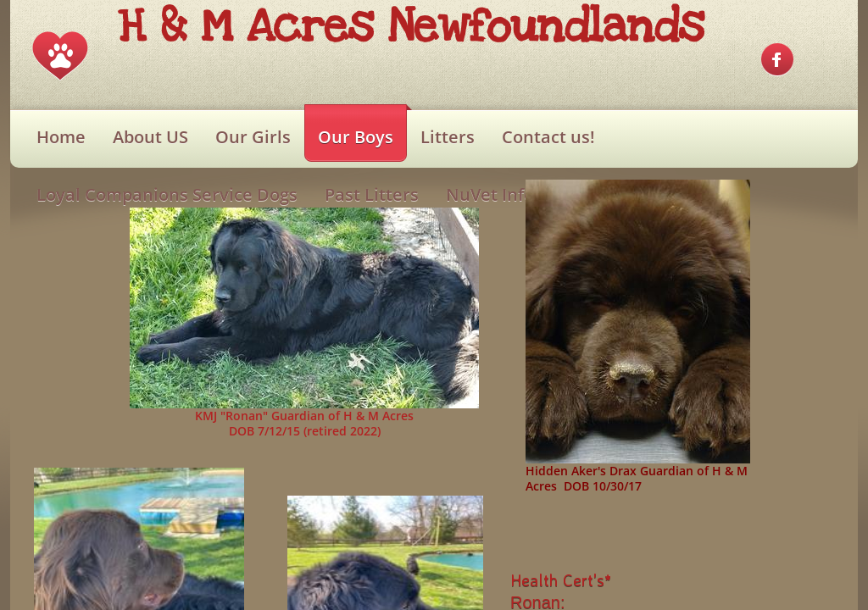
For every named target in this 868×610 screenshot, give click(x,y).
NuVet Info (490, 194)
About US (150, 137)
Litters (448, 137)
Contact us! (548, 137)
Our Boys (356, 137)
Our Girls (253, 137)
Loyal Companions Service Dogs (167, 194)
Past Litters (372, 194)
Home (61, 137)
